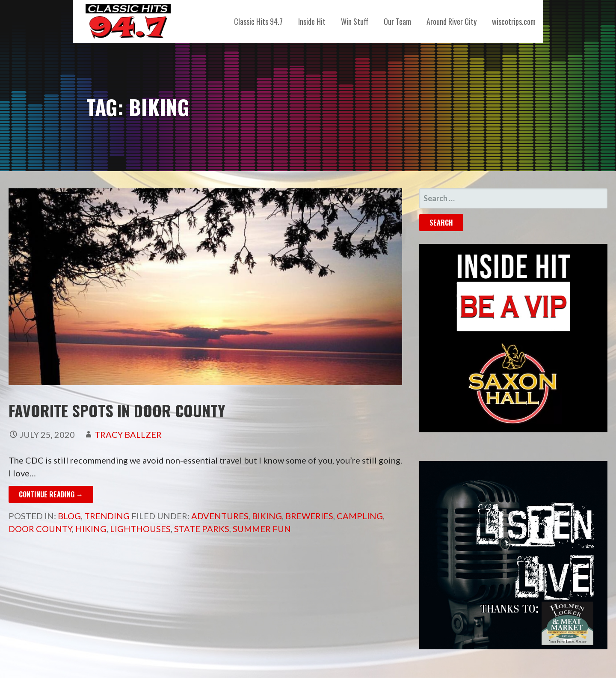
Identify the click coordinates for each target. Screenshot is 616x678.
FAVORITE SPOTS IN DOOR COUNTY (117, 410)
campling (360, 516)
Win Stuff (355, 21)
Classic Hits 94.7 (258, 21)
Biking (267, 516)
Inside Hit (312, 21)
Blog (69, 516)
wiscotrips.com (514, 21)
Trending (107, 516)
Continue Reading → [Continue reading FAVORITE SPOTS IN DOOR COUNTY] (51, 494)
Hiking (91, 529)
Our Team (397, 21)
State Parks (202, 529)
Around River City (452, 21)
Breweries (309, 516)
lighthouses (140, 529)
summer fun (262, 529)
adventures (220, 516)
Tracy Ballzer (128, 434)
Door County (40, 529)
